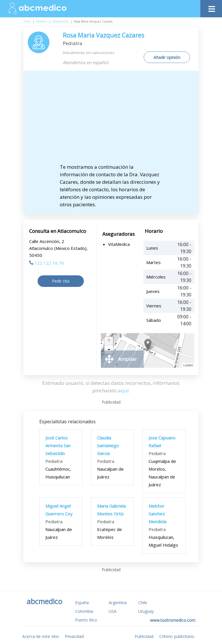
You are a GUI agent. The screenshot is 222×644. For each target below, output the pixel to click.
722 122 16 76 (47, 263)
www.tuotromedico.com (173, 620)
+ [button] (109, 341)
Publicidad (144, 636)
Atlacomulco (61, 21)
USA (113, 611)
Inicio (27, 21)
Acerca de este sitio (41, 636)
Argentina (118, 603)
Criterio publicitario (177, 636)
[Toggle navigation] (211, 7)
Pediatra (42, 21)
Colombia (84, 611)
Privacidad (74, 636)
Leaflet (188, 365)
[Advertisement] (116, 120)
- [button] (109, 350)
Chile (143, 603)
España (82, 603)
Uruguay (146, 611)
